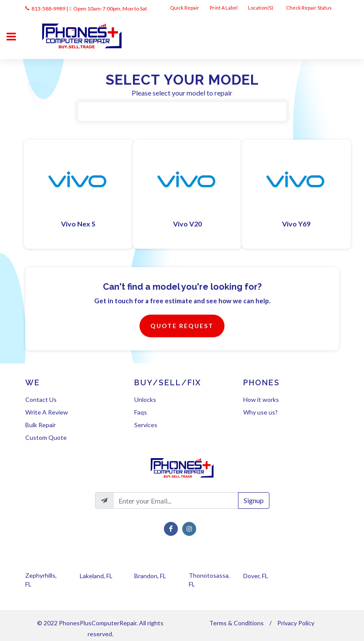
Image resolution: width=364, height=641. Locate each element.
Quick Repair (185, 8)
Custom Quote (46, 437)
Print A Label (224, 8)
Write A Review (47, 412)
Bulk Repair (41, 425)
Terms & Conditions (236, 623)
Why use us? (260, 412)
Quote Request (182, 326)
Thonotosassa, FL (209, 580)
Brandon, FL (150, 576)
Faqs (141, 412)
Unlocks (145, 399)
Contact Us (41, 399)
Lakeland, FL (96, 576)
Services (146, 425)
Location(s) (261, 8)
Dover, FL (256, 576)
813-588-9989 (48, 9)
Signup (254, 500)
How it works (261, 399)
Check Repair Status (309, 8)
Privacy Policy (296, 623)
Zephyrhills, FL (41, 580)
